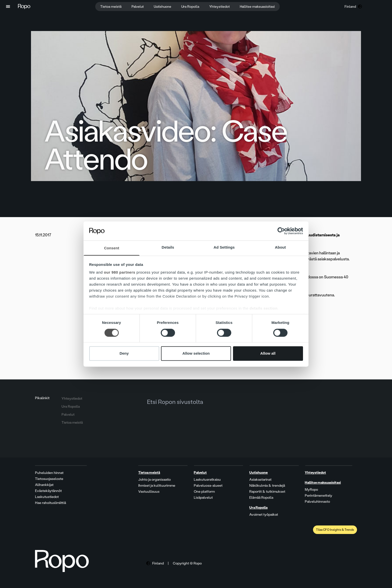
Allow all (268, 354)
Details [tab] (168, 247)
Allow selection (196, 354)
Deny (124, 354)
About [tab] (280, 247)
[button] (8, 7)
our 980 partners (120, 272)
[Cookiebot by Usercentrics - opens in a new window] (281, 231)
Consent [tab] (112, 248)
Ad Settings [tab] (224, 247)
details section (263, 309)
